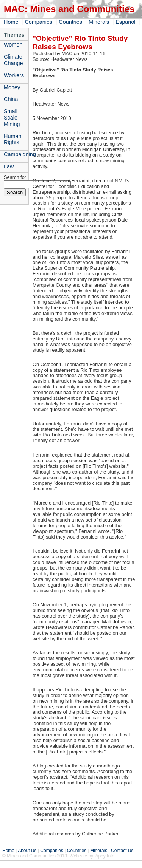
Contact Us (122, 851)
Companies (38, 22)
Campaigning (16, 154)
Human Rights (12, 139)
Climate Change (13, 60)
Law (9, 166)
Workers (14, 75)
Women (13, 45)
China (11, 99)
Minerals (99, 22)
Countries (70, 22)
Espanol (125, 22)
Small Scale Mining (12, 118)
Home (11, 22)
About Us (27, 851)
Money (12, 87)
